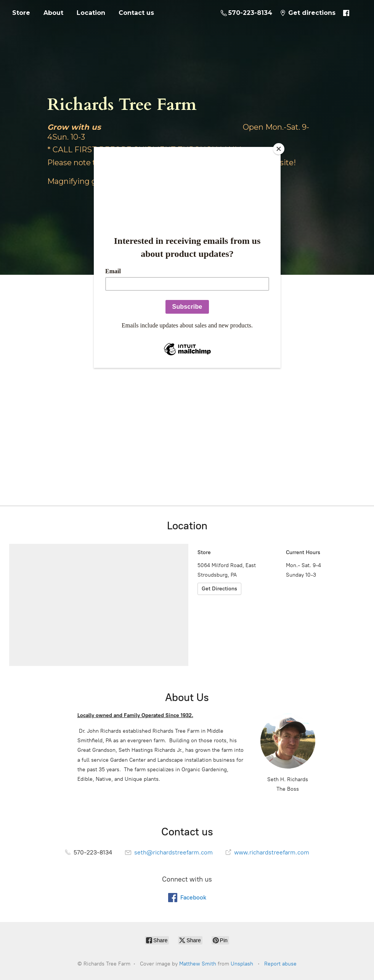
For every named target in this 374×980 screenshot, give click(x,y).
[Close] (279, 149)
